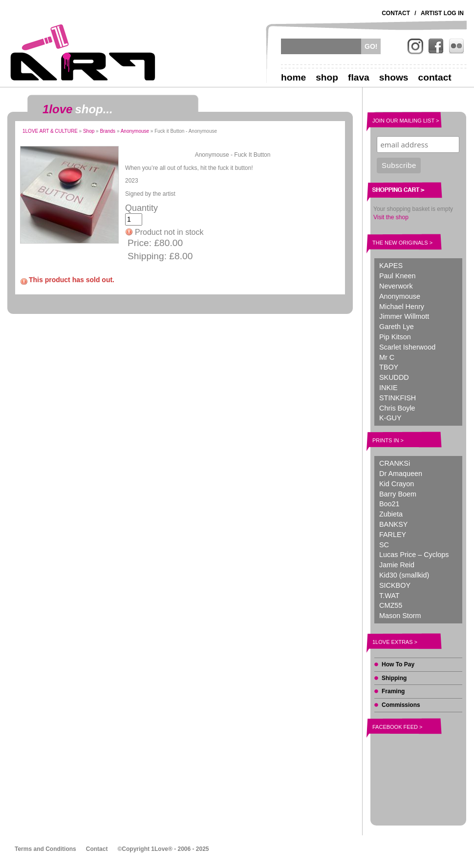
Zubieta (391, 514)
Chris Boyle (397, 408)
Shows (394, 77)
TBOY (389, 367)
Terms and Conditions (45, 849)
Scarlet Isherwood (407, 347)
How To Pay (398, 664)
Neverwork (396, 286)
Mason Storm (400, 616)
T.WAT (389, 596)
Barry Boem (398, 494)
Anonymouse (135, 131)
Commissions (401, 705)
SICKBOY (395, 585)
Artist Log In (442, 13)
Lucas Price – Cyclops (414, 555)
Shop (327, 77)
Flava (359, 77)
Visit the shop (391, 217)
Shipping (394, 678)
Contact (396, 13)
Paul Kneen (397, 276)
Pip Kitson (395, 337)
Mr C (387, 357)
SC (384, 545)
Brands (108, 131)
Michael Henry (402, 307)
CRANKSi (395, 463)
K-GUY (390, 418)
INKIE (388, 388)
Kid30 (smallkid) (404, 575)
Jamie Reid (397, 565)
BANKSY (393, 524)
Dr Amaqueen (401, 474)
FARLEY (393, 535)
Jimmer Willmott (404, 316)
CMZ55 (391, 605)
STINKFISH (398, 398)
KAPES (391, 266)
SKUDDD (394, 377)
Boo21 (389, 504)
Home (293, 77)
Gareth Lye (397, 327)
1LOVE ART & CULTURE (50, 131)
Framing (393, 691)
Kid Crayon (397, 484)
